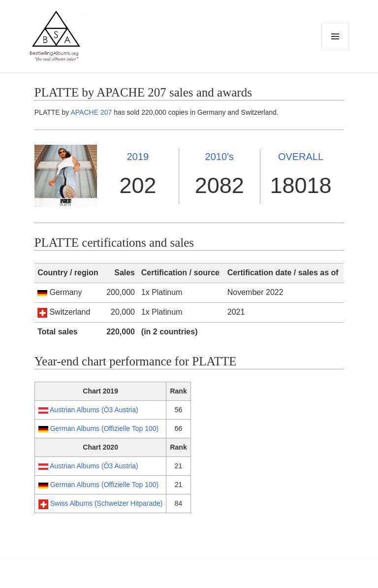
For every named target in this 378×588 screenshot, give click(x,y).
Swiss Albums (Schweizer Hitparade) (107, 503)
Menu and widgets (335, 50)
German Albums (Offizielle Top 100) (104, 428)
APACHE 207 (91, 112)
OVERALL (301, 157)
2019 (138, 157)
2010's (220, 157)
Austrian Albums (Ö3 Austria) (94, 410)
